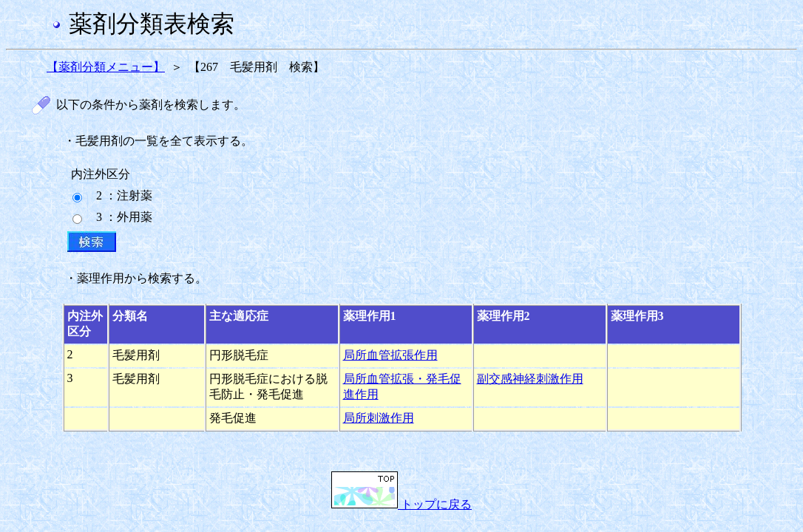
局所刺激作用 (379, 418)
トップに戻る (402, 504)
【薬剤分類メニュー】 (106, 67)
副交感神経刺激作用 (530, 379)
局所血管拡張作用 (390, 355)
